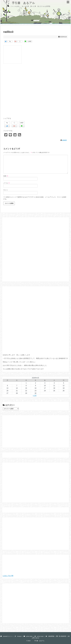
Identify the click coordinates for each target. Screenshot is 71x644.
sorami (64, 140)
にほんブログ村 (8, 576)
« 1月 (35, 396)
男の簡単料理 (61, 636)
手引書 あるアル (19, 3)
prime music (39, 636)
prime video (28, 636)
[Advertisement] (36, 93)
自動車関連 (50, 636)
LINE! (30, 41)
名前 (6, 176)
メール (7, 183)
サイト (6, 190)
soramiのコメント (7, 636)
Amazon (18, 636)
